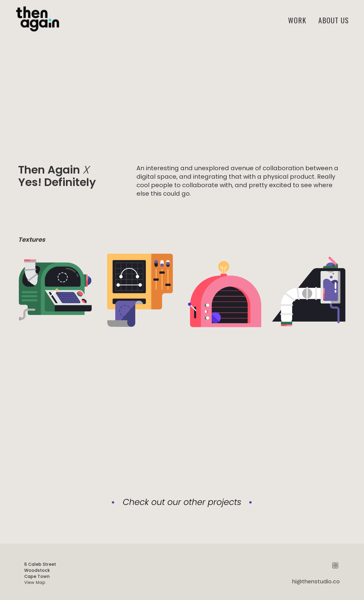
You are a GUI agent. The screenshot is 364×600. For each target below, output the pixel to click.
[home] (36, 20)
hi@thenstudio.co (316, 581)
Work (297, 20)
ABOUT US (334, 20)
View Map (35, 582)
